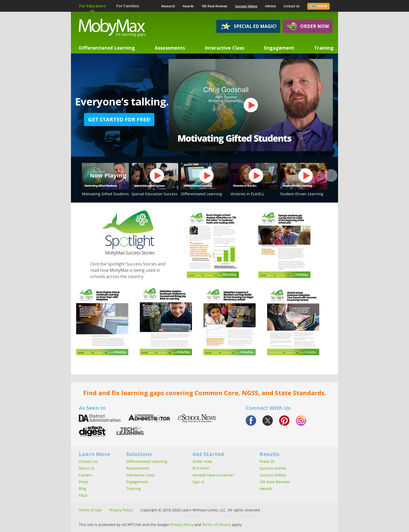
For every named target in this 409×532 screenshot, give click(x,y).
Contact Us (292, 6)
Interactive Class (224, 48)
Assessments (170, 48)
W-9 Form (201, 468)
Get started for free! (119, 119)
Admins (270, 6)
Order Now (308, 26)
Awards (188, 6)
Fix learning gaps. (131, 34)
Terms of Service (216, 525)
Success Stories (273, 468)
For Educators (93, 6)
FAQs (83, 495)
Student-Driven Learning (304, 180)
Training (324, 48)
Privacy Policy (121, 510)
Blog (83, 489)
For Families (128, 6)
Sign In (318, 6)
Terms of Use (90, 510)
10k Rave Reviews (214, 6)
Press (83, 482)
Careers (86, 475)
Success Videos (246, 6)
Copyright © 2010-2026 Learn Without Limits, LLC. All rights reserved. (201, 510)
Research (168, 6)
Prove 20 (267, 461)
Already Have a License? (213, 475)
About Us (87, 468)
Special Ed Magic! (248, 26)
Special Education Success (155, 180)
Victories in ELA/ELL (254, 180)
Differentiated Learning (107, 48)
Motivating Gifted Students (105, 180)
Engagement (279, 48)
